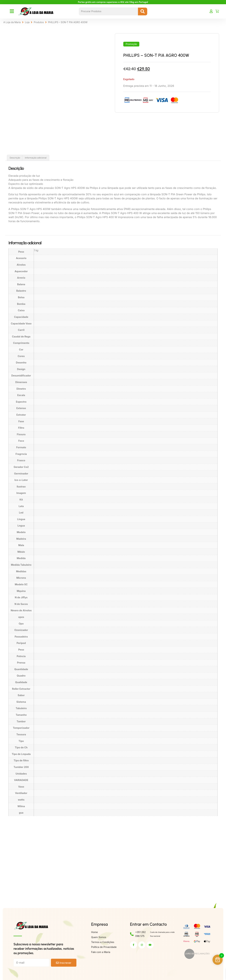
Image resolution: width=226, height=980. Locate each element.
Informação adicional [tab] (36, 158)
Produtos (39, 22)
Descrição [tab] (15, 158)
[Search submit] (143, 11)
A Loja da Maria (12, 22)
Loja (27, 22)
